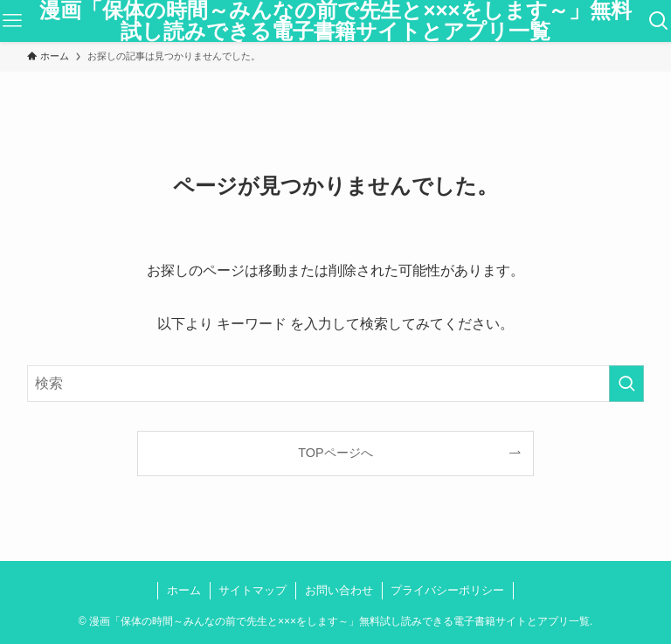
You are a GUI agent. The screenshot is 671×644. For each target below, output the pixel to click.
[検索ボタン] (659, 21)
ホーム (184, 590)
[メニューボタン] (12, 21)
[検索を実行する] (626, 384)
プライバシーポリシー (447, 590)
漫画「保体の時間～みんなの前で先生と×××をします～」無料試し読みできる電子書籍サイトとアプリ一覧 (335, 21)
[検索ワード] (336, 384)
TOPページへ (335, 453)
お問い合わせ (339, 590)
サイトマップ (252, 590)
